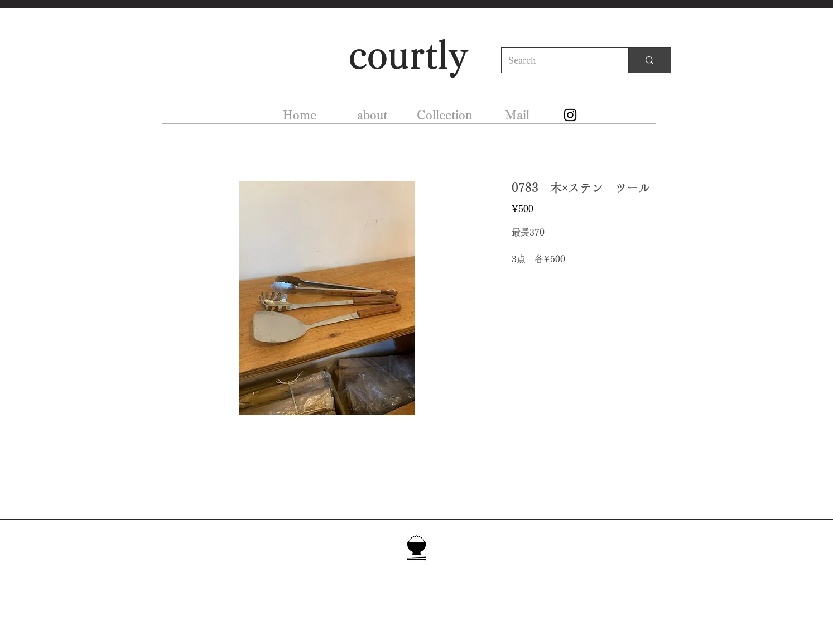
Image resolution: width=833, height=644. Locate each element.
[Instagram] (570, 115)
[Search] (557, 60)
